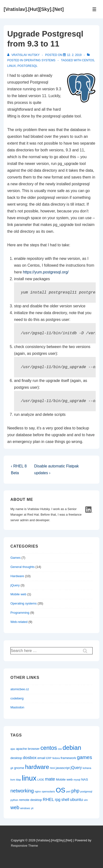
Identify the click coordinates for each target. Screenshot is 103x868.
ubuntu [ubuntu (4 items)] (76, 799)
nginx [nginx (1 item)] (38, 791)
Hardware (17, 576)
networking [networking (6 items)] (22, 791)
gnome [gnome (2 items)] (19, 768)
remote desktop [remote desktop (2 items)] (31, 800)
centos (88, 60)
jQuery (15, 585)
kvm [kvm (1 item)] (13, 780)
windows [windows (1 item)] (25, 808)
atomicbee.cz (20, 689)
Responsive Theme (24, 846)
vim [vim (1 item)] (86, 800)
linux (12, 66)
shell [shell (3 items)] (65, 800)
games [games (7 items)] (84, 757)
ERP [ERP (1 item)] (49, 758)
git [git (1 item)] (12, 768)
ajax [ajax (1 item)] (13, 749)
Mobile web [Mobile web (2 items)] (64, 779)
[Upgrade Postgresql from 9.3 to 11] (74, 55)
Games (16, 558)
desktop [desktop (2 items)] (16, 758)
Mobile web (18, 594)
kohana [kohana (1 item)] (87, 768)
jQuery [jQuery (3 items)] (76, 768)
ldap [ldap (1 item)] (18, 780)
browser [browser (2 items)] (34, 749)
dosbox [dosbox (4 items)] (30, 758)
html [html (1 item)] (52, 768)
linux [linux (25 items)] (29, 778)
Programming (20, 613)
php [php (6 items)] (75, 791)
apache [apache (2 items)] (21, 749)
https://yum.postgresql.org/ (46, 272)
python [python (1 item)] (14, 800)
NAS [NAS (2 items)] (85, 779)
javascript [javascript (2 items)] (63, 768)
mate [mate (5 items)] (50, 779)
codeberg (17, 698)
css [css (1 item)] (60, 749)
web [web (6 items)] (15, 807)
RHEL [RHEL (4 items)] (48, 799)
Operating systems (40, 60)
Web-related (19, 622)
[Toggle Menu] (94, 9)
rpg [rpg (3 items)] (58, 800)
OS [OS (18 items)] (60, 790)
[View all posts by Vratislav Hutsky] (24, 55)
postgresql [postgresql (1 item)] (86, 791)
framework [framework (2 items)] (68, 758)
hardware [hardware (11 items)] (37, 767)
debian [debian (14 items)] (72, 748)
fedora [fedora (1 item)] (56, 758)
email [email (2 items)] (41, 758)
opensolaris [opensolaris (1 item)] (48, 791)
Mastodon (17, 707)
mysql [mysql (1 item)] (77, 780)
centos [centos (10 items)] (49, 748)
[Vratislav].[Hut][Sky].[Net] (34, 9)
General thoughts (23, 567)
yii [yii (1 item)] (32, 808)
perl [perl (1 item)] (68, 791)
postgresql (28, 66)
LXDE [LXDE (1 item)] (41, 780)
